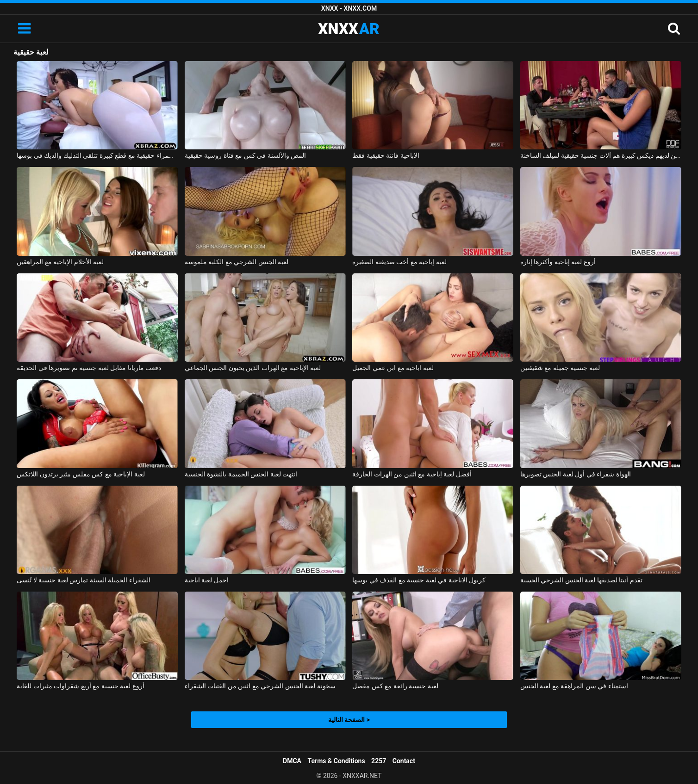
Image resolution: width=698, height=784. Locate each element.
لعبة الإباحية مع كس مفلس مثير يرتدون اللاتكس (81, 474)
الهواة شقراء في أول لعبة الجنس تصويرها (576, 474)
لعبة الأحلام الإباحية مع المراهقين (60, 262)
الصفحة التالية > (349, 720)
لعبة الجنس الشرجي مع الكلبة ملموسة (237, 262)
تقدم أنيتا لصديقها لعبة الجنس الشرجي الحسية (581, 580)
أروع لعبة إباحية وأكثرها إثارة (558, 262)
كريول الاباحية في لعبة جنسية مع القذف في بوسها (419, 580)
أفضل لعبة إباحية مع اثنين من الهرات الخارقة (412, 474)
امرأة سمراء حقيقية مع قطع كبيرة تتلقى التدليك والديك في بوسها (97, 155)
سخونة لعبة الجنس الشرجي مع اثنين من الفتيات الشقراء (260, 686)
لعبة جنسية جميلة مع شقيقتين (560, 368)
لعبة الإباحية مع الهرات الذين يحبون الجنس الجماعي (253, 368)
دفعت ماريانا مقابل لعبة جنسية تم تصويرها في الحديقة (89, 368)
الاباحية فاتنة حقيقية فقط (386, 155)
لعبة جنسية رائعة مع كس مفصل (395, 686)
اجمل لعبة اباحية (207, 580)
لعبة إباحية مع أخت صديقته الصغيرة (399, 262)
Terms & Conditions (337, 761)
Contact (404, 761)
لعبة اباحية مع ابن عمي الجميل (393, 368)
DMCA (292, 761)
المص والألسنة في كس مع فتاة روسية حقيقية (245, 155)
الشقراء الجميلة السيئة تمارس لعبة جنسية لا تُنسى (83, 580)
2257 (379, 761)
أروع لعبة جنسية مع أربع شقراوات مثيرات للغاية (80, 686)
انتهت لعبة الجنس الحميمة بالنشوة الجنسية (241, 474)
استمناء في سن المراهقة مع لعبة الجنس (574, 686)
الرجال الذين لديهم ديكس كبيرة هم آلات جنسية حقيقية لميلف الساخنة (601, 155)
